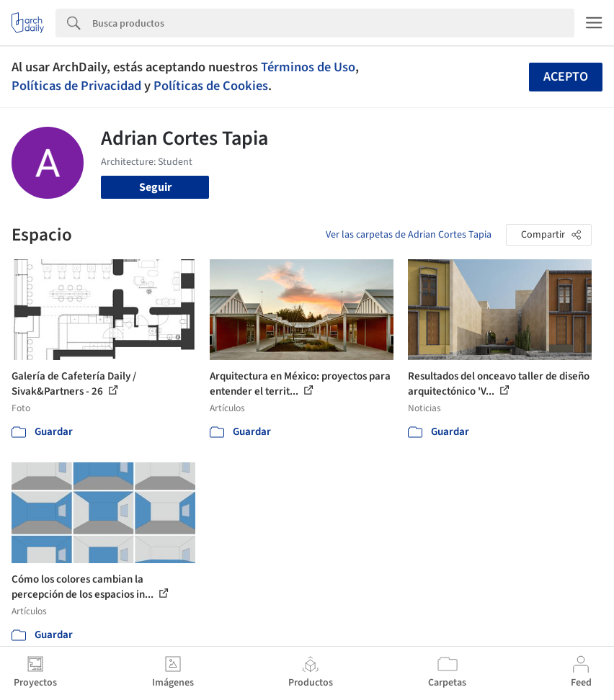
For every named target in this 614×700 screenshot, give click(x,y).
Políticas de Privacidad (76, 86)
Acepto (566, 77)
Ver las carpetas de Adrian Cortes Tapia (409, 235)
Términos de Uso (308, 67)
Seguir (155, 187)
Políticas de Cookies (211, 86)
